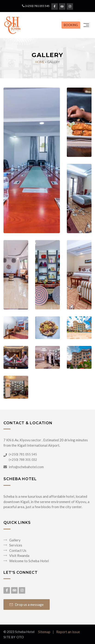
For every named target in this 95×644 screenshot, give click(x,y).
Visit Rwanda (19, 555)
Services (16, 545)
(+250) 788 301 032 (23, 459)
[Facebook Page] (55, 6)
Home (40, 62)
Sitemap (44, 632)
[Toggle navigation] (86, 25)
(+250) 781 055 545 (37, 6)
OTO (20, 637)
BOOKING (71, 25)
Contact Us (18, 550)
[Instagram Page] (70, 6)
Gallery (15, 540)
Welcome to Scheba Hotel (29, 561)
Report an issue (68, 632)
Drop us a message (27, 604)
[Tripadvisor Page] (62, 6)
